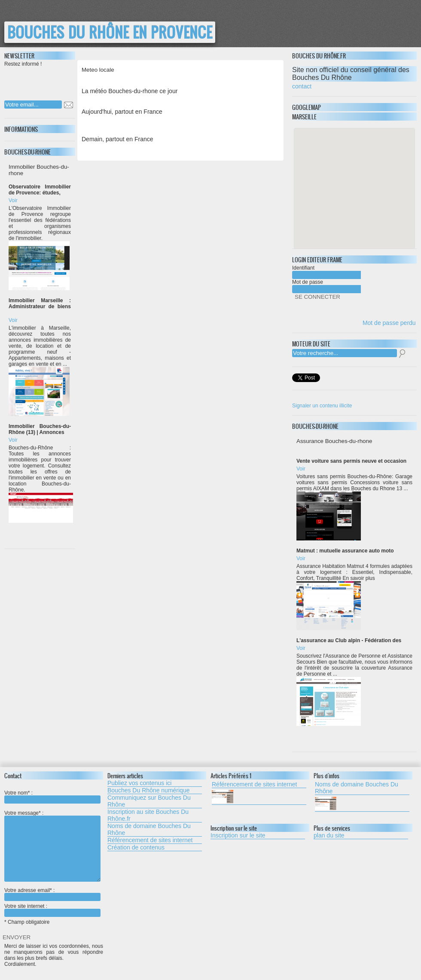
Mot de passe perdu (389, 323)
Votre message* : (24, 813)
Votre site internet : (26, 906)
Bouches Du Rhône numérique (148, 790)
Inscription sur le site (238, 835)
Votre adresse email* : (29, 890)
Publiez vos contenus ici (139, 783)
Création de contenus (136, 847)
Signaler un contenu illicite (322, 406)
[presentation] (60, 81)
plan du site (329, 835)
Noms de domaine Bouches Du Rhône (149, 829)
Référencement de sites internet (150, 840)
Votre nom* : (18, 793)
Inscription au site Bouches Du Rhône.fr (148, 815)
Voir (13, 200)
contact (302, 86)
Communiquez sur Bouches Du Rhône (149, 801)
